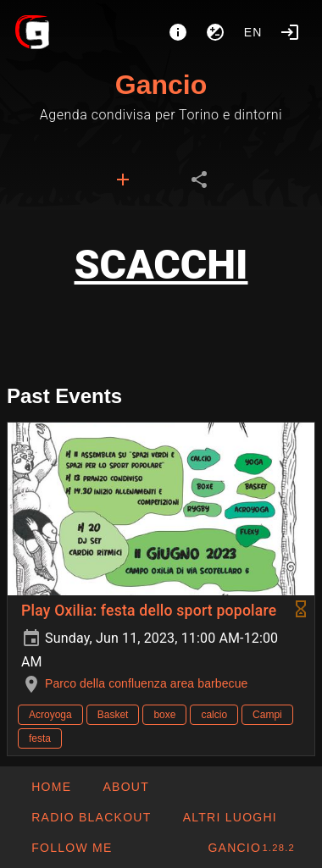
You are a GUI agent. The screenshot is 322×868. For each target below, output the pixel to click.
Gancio (161, 85)
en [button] (253, 32)
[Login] (290, 32)
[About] (178, 32)
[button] (229, 817)
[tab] (123, 180)
